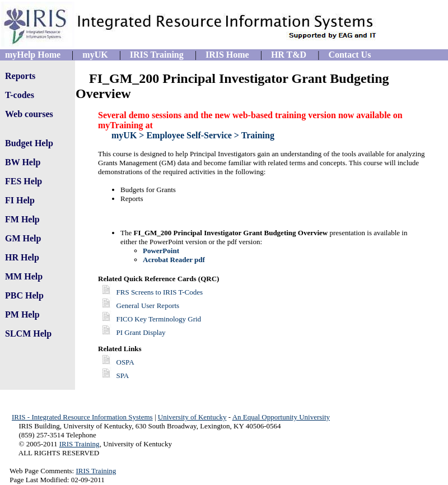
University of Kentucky (192, 417)
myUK (124, 135)
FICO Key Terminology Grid (150, 319)
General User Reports (139, 306)
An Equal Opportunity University (281, 417)
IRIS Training (80, 444)
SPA (123, 376)
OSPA (125, 362)
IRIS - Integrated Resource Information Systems (82, 417)
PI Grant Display (132, 332)
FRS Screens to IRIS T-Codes (150, 292)
